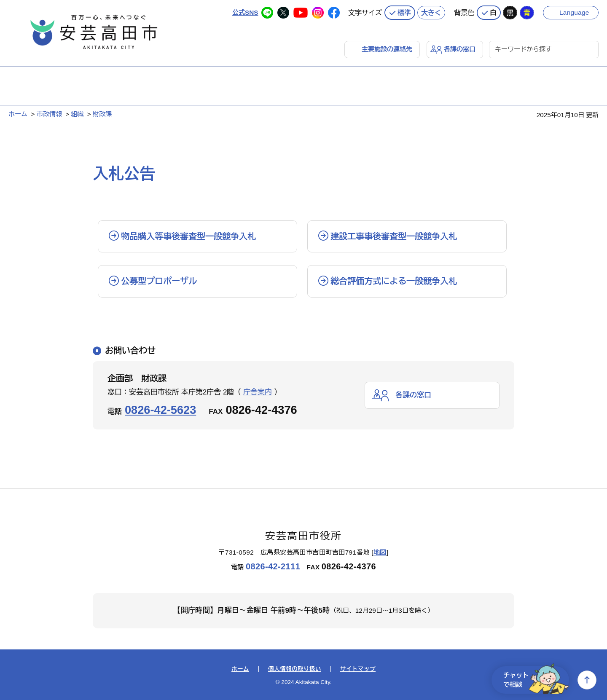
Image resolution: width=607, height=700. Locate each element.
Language (574, 12)
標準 (404, 13)
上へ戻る (587, 680)
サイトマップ (358, 669)
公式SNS (245, 12)
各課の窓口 (460, 49)
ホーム (18, 114)
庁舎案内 (258, 392)
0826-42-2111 (273, 566)
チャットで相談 (536, 680)
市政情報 (49, 114)
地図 (380, 552)
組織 (77, 114)
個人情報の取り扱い (295, 669)
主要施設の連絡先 (387, 49)
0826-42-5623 (160, 410)
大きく (431, 13)
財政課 (102, 114)
